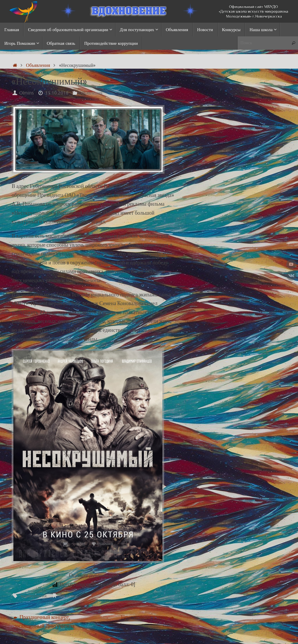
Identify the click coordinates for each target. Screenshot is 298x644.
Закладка (68, 596)
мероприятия (33, 596)
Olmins (26, 93)
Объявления (38, 65)
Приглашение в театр (148, 617)
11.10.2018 (57, 93)
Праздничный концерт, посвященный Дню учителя (44, 621)
